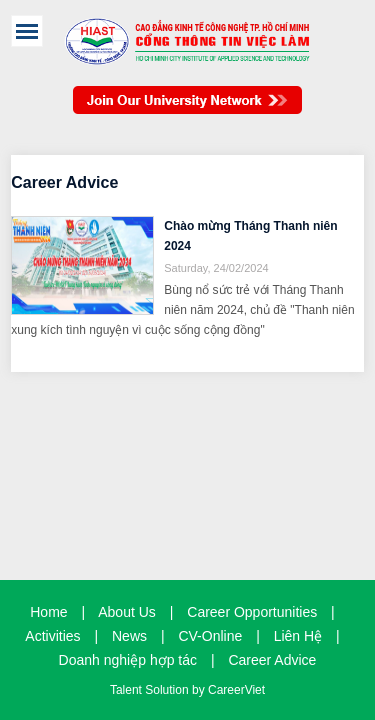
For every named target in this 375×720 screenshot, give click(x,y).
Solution (168, 690)
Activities (52, 636)
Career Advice (272, 660)
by (200, 690)
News (129, 636)
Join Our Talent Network (187, 110)
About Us (127, 612)
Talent (127, 690)
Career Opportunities (252, 612)
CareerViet (236, 690)
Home (48, 612)
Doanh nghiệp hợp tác (128, 660)
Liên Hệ (298, 636)
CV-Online (210, 636)
